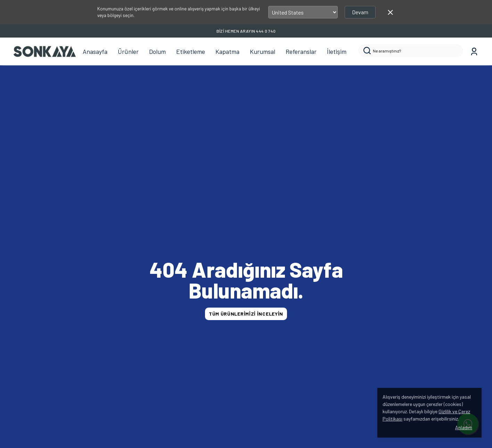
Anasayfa (95, 51)
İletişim (337, 51)
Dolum (157, 51)
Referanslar (301, 51)
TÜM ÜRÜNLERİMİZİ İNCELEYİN (246, 314)
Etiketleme (191, 51)
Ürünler (128, 51)
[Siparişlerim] (474, 52)
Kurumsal (263, 51)
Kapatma (227, 51)
